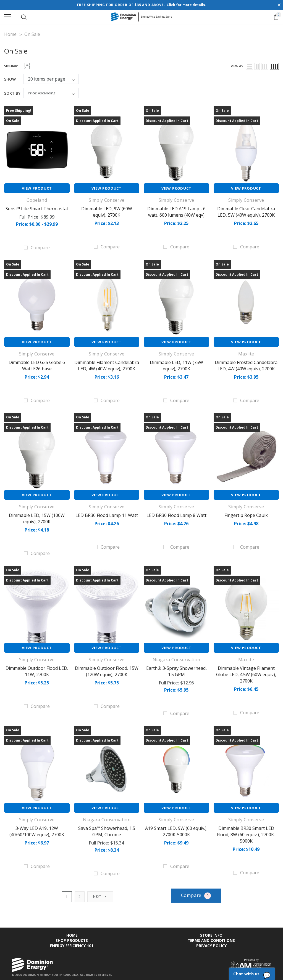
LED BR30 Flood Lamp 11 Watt (107, 514)
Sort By (12, 93)
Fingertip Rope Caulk (246, 514)
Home (72, 933)
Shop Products (72, 938)
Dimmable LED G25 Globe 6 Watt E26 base (37, 365)
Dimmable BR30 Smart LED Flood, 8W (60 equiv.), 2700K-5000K (246, 833)
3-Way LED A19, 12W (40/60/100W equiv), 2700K (37, 830)
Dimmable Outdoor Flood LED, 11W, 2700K (37, 670)
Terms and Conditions (211, 938)
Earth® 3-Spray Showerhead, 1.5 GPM (176, 670)
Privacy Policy (211, 943)
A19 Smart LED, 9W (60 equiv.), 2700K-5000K (176, 830)
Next (100, 894)
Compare (196, 893)
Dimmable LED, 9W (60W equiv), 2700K (107, 212)
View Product (37, 188)
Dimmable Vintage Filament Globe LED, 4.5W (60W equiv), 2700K (246, 673)
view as (237, 66)
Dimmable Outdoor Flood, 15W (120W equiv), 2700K (107, 670)
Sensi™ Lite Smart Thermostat (37, 209)
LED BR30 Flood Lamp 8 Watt (176, 514)
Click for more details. (186, 5)
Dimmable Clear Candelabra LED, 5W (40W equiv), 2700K (246, 212)
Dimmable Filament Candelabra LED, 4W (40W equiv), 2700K (107, 365)
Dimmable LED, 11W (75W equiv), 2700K (176, 365)
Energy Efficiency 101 (72, 943)
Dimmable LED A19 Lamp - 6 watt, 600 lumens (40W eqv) (176, 212)
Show (10, 79)
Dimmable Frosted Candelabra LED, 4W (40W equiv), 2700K (246, 365)
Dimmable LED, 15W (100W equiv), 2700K (37, 517)
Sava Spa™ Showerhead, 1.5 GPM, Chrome (107, 830)
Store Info (211, 933)
